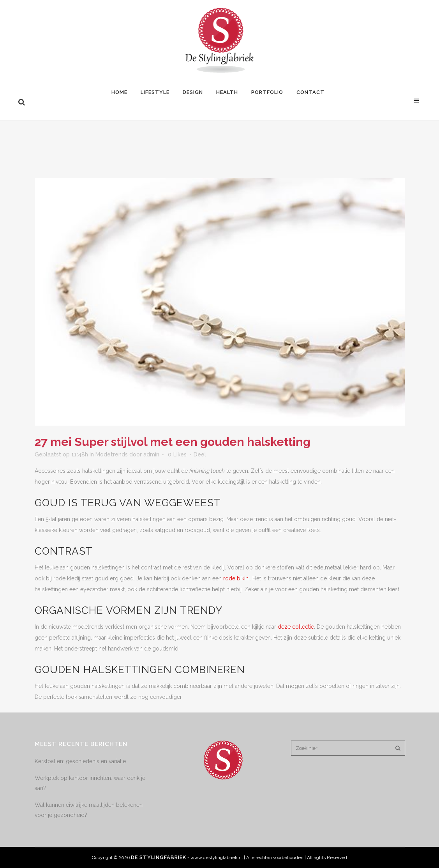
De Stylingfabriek (159, 857)
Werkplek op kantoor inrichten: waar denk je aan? (90, 783)
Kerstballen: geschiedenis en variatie (80, 761)
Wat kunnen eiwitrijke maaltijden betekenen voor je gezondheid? (89, 810)
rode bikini (236, 578)
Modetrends (112, 454)
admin (151, 454)
